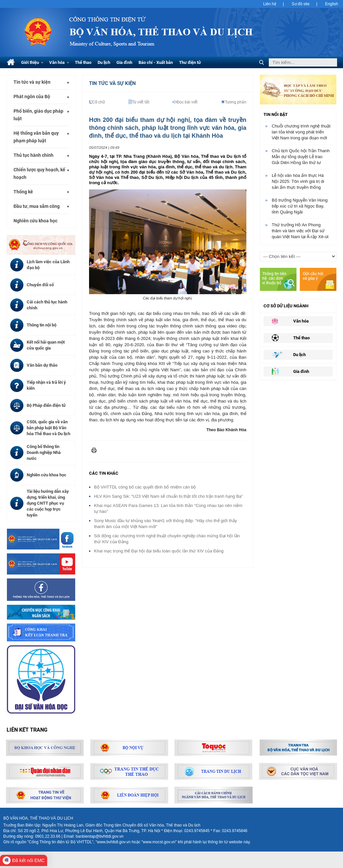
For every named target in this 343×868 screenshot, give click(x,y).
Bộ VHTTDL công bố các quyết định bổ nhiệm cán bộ (145, 487)
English (332, 4)
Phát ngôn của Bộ (32, 97)
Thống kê (23, 192)
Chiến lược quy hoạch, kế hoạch (39, 173)
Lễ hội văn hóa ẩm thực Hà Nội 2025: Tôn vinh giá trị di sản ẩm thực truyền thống (298, 181)
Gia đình (124, 62)
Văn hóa (59, 62)
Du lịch (104, 62)
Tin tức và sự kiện (32, 82)
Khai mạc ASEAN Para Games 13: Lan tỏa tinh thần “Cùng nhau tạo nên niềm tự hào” (168, 508)
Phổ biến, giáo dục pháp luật (38, 115)
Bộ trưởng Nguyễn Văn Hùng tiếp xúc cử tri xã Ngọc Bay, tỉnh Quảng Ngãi (300, 206)
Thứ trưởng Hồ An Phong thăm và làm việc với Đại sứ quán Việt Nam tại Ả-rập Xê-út (300, 231)
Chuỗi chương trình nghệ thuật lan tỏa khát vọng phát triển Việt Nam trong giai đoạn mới (301, 132)
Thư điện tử (190, 62)
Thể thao (83, 62)
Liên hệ (270, 4)
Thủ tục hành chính (33, 155)
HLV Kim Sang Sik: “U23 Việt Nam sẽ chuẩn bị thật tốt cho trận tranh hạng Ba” (168, 496)
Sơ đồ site (301, 4)
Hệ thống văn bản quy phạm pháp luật (36, 137)
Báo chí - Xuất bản (156, 62)
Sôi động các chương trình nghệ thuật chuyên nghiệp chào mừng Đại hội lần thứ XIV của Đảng (167, 539)
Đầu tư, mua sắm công (37, 206)
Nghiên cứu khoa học (35, 221)
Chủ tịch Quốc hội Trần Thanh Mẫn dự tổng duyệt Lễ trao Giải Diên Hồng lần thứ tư (301, 157)
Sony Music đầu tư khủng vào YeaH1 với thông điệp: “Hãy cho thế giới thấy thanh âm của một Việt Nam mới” (165, 524)
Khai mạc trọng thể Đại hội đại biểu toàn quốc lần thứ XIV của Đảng (159, 551)
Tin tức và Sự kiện (112, 83)
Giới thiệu (32, 62)
